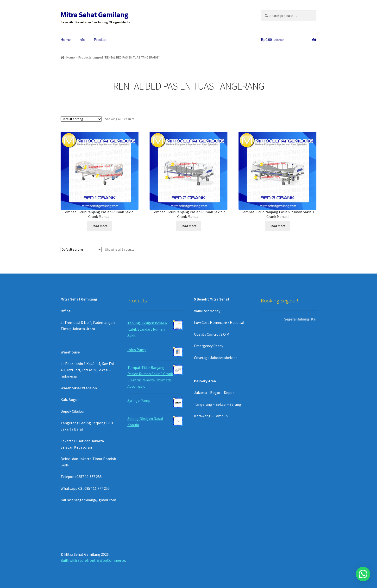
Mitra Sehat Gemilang (94, 15)
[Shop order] (81, 119)
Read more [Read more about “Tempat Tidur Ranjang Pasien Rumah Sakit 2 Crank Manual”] (188, 226)
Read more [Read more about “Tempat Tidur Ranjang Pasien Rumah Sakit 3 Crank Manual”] (277, 226)
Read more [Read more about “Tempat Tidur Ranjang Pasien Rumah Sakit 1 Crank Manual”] (100, 226)
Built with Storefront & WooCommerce (93, 560)
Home (66, 39)
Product (100, 39)
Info (82, 39)
